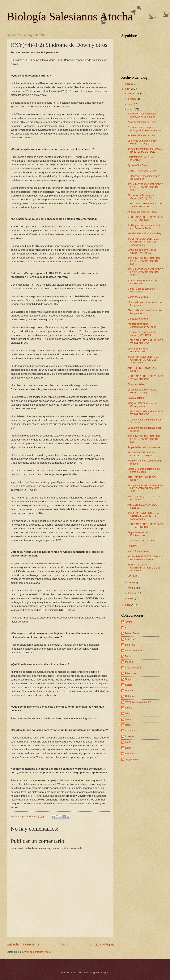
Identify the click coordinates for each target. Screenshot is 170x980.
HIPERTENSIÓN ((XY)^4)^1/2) (144, 233)
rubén (128, 748)
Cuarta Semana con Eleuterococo (138, 350)
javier (128, 719)
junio (131, 104)
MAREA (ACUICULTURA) (142, 171)
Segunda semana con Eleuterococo (139, 534)
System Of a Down (138, 165)
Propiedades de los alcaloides (144, 447)
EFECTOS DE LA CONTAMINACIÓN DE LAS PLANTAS (144, 568)
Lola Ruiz (130, 645)
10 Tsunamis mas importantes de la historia (144, 177)
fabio (128, 713)
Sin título (132, 576)
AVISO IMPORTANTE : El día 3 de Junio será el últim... (145, 558)
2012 (128, 84)
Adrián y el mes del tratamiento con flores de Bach (144, 227)
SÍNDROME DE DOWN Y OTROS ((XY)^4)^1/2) (141, 454)
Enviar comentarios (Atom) (37, 952)
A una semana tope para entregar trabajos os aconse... (145, 129)
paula (128, 742)
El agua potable (136, 384)
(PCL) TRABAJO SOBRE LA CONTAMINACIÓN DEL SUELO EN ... (143, 242)
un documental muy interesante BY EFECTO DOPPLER (145, 150)
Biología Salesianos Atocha (70, 16)
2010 (128, 605)
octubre (132, 99)
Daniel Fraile (132, 633)
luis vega (130, 731)
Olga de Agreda (134, 668)
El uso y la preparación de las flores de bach (144, 470)
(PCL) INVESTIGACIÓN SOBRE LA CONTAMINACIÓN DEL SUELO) (145, 187)
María (128, 656)
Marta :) (129, 662)
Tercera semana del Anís (141, 541)
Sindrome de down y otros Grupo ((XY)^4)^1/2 (142, 251)
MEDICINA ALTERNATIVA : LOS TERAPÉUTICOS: (145, 218)
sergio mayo (132, 759)
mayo (131, 109)
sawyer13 (130, 753)
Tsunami (132, 546)
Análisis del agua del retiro (142, 122)
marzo (132, 588)
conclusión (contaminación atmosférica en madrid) (142, 115)
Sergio (129, 679)
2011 (128, 89)
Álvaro (129, 708)
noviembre (134, 93)
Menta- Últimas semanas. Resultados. (141, 290)
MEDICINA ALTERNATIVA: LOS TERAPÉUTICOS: (145, 205)
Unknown (130, 691)
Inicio (64, 944)
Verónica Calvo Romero (138, 702)
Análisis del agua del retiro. (142, 135)
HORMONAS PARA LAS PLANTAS (141, 159)
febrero (132, 593)
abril (131, 583)
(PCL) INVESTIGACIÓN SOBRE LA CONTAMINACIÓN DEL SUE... (145, 261)
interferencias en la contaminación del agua (142, 325)
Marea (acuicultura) (138, 297)
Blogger (105, 972)
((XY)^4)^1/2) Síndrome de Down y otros (142, 282)
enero (132, 598)
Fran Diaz (130, 639)
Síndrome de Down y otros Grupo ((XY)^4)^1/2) (142, 142)
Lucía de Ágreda (134, 650)
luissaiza (130, 736)
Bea (127, 628)
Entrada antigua (102, 944)
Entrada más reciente (23, 944)
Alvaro (129, 622)
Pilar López (131, 673)
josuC (128, 725)
